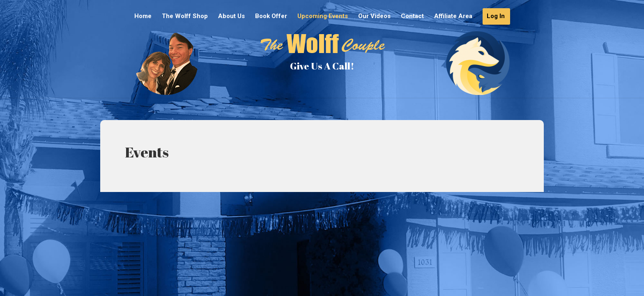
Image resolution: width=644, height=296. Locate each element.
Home (143, 16)
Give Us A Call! (322, 66)
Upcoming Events (323, 16)
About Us (231, 16)
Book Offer (271, 16)
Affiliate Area (453, 16)
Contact (412, 16)
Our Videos (374, 16)
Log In (496, 16)
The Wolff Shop (185, 16)
